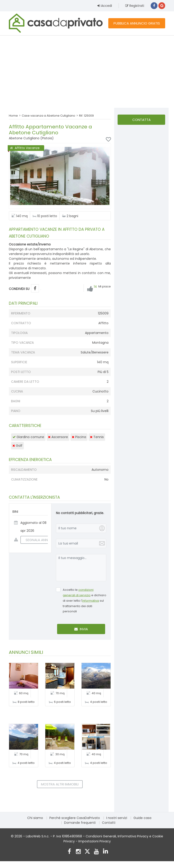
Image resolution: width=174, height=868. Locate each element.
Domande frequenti (80, 823)
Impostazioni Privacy (95, 841)
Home (13, 116)
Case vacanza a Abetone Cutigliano (48, 116)
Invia (81, 629)
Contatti (109, 823)
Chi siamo (35, 818)
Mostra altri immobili (60, 784)
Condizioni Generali (101, 836)
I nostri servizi (117, 818)
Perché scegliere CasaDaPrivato (75, 818)
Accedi (105, 6)
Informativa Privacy (133, 836)
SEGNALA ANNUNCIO (39, 540)
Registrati (135, 6)
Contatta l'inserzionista (141, 121)
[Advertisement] (87, 71)
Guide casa (142, 818)
